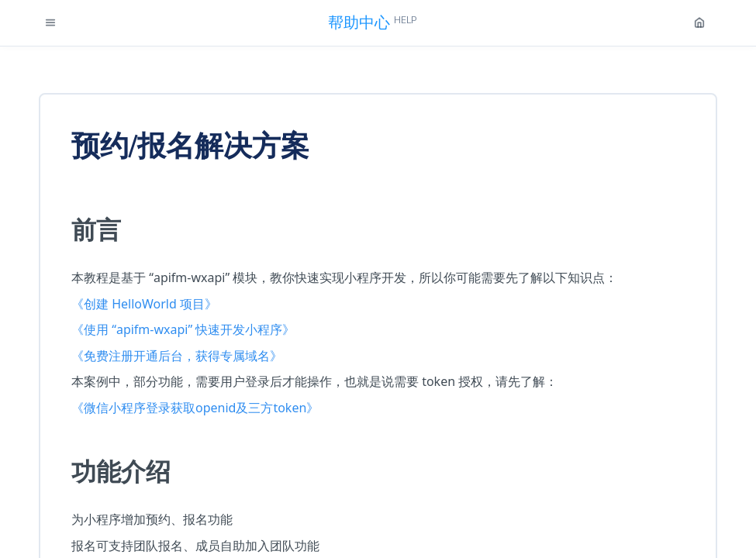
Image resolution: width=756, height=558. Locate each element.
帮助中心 (372, 23)
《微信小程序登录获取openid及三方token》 (195, 408)
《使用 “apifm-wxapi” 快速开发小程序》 (183, 329)
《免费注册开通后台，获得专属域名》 (177, 356)
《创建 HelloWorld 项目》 (144, 304)
